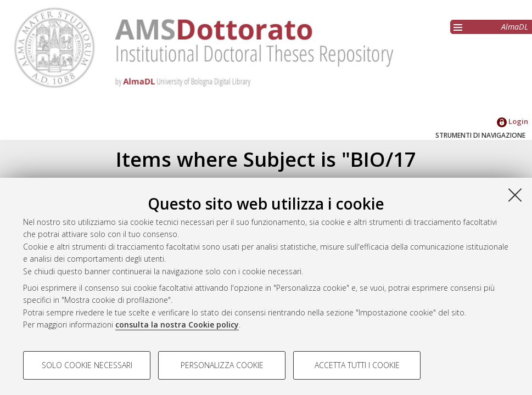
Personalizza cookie (222, 365)
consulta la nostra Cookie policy (177, 325)
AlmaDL (515, 27)
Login (513, 121)
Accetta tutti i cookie (357, 365)
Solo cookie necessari (87, 365)
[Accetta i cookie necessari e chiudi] (515, 195)
